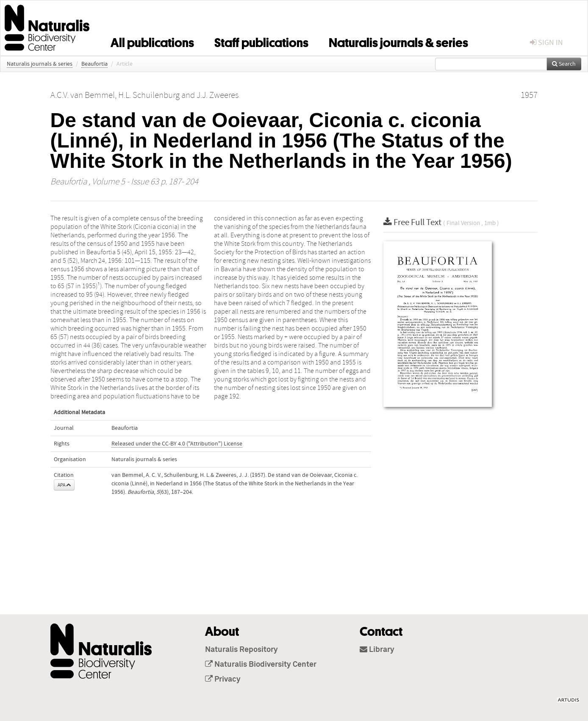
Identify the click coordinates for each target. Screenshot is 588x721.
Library (377, 650)
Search (564, 64)
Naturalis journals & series (398, 41)
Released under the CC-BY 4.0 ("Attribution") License (177, 444)
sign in (546, 43)
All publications (152, 41)
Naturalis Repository (241, 650)
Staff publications (261, 41)
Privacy (223, 679)
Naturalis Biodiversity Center (261, 665)
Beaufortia (94, 64)
